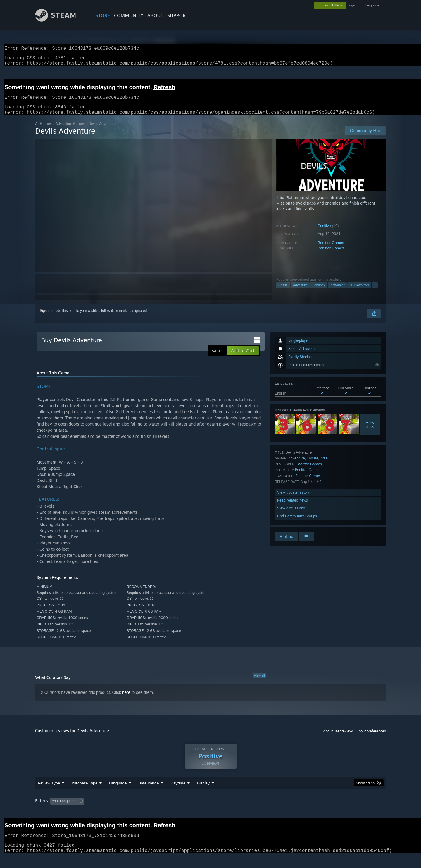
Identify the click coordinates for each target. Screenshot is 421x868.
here (126, 699)
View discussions (291, 515)
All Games (43, 130)
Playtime (178, 794)
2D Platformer (359, 292)
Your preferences (372, 738)
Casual (283, 292)
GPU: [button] (309, 812)
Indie (324, 465)
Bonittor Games (331, 250)
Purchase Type (84, 794)
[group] (210, 813)
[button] (243, 358)
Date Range (149, 794)
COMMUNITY (129, 15)
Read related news (293, 507)
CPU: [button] (290, 812)
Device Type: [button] (335, 812)
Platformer (337, 292)
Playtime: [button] (169, 812)
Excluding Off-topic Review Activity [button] (124, 812)
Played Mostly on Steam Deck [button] (211, 812)
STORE (103, 15)
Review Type (49, 794)
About (155, 15)
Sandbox (319, 292)
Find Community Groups (297, 523)
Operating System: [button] (260, 812)
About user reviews (338, 738)
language (372, 5)
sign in (354, 5)
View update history (294, 499)
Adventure (300, 292)
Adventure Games (70, 130)
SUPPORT (178, 15)
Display (203, 794)
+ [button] (375, 292)
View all (259, 682)
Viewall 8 (370, 432)
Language (118, 794)
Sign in (45, 318)
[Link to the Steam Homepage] (61, 20)
